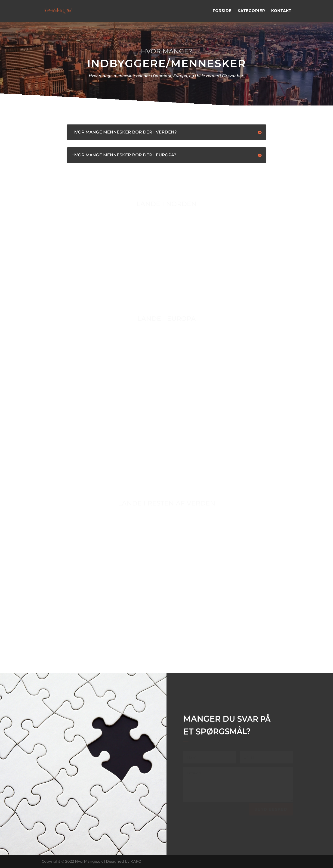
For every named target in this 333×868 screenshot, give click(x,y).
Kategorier (251, 11)
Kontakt (281, 11)
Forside (222, 11)
